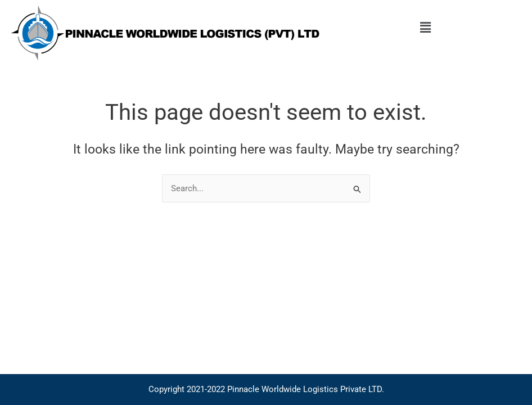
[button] (426, 28)
